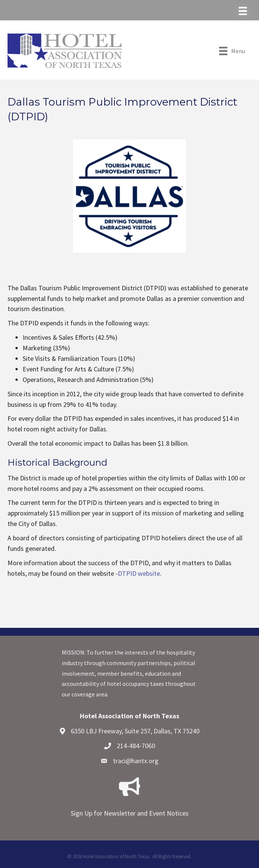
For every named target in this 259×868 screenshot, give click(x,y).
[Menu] (243, 11)
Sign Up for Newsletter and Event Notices (130, 813)
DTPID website (139, 573)
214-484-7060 (136, 746)
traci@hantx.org (136, 761)
